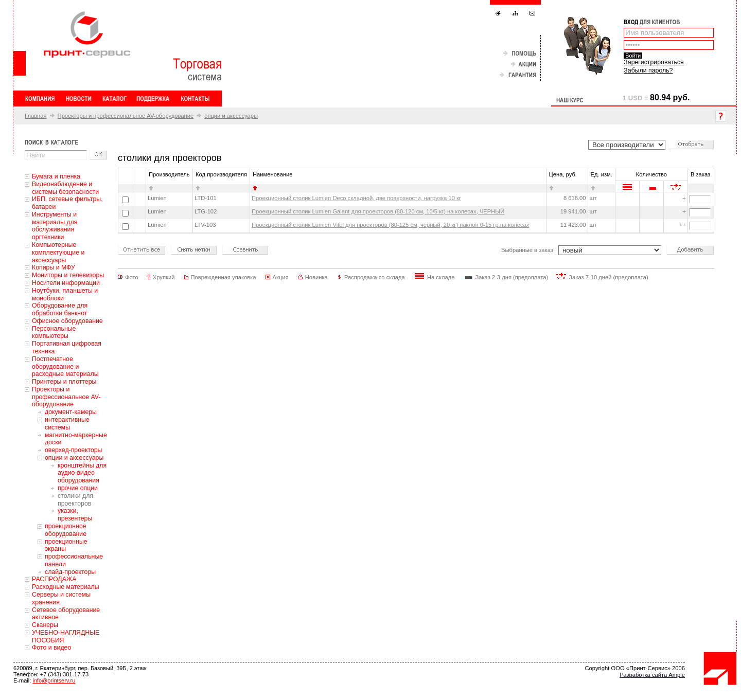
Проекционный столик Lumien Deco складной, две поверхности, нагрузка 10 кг (356, 198)
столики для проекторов (75, 500)
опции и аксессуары (231, 116)
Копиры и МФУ (54, 267)
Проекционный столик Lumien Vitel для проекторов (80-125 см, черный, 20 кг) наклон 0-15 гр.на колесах (390, 225)
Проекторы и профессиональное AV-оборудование (126, 116)
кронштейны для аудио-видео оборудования (82, 473)
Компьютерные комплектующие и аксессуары (58, 253)
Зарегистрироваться (654, 62)
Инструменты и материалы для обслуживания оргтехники (55, 226)
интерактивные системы (67, 424)
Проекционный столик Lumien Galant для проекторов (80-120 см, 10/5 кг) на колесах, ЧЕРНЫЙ (378, 211)
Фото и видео (51, 648)
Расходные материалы (66, 587)
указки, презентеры (75, 515)
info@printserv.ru (54, 680)
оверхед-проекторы (73, 450)
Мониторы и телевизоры (68, 275)
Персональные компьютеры (54, 333)
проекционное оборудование (66, 530)
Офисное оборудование (67, 321)
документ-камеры (71, 412)
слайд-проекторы (70, 572)
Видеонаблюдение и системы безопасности (65, 188)
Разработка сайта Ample (652, 675)
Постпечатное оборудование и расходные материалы (65, 367)
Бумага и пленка (56, 176)
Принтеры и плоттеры (64, 382)
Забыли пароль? (648, 70)
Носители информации (66, 283)
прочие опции (78, 488)
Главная (36, 116)
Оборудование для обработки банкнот (60, 309)
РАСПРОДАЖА (54, 579)
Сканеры (45, 625)
